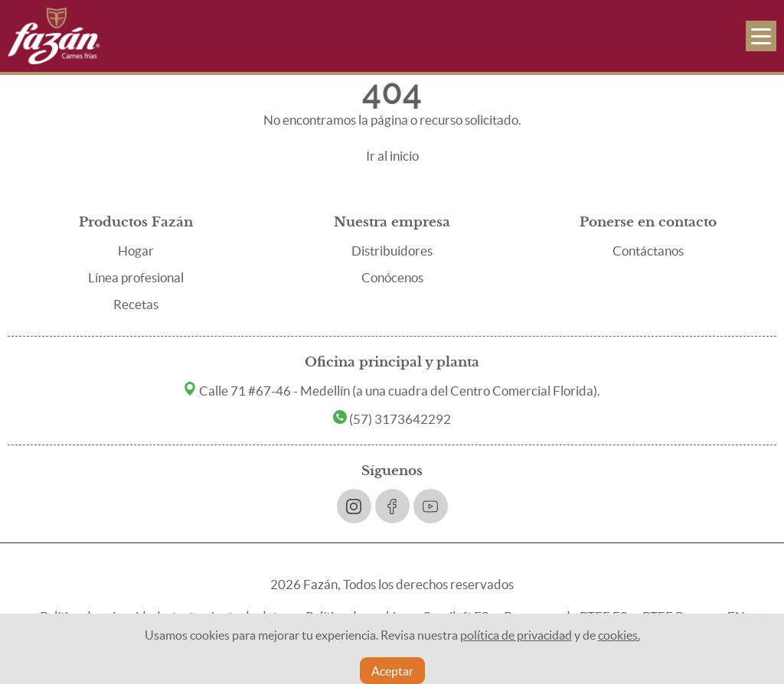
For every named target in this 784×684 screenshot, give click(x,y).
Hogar (136, 251)
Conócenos (392, 277)
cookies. (619, 635)
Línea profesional (136, 277)
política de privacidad (516, 635)
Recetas (136, 304)
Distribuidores (392, 251)
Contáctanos (648, 251)
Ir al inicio (392, 156)
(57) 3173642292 (392, 419)
